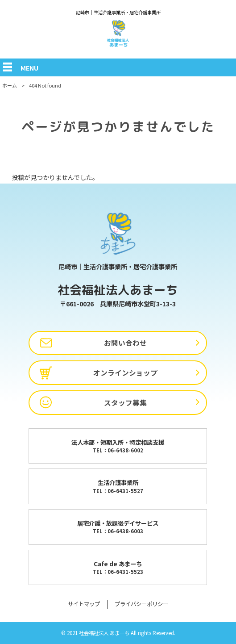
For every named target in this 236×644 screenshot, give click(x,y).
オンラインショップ (125, 373)
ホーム (10, 85)
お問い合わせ (125, 343)
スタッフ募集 (125, 403)
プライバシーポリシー (141, 604)
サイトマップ (84, 604)
